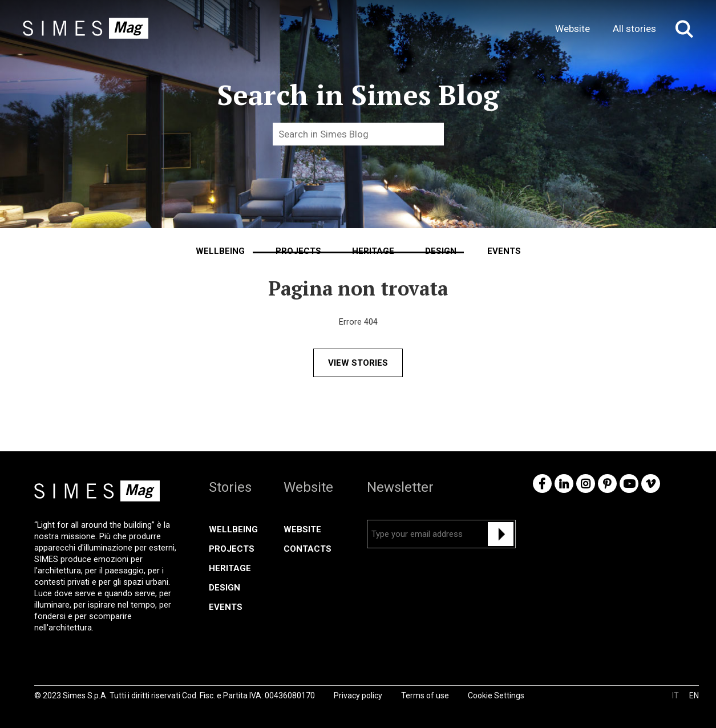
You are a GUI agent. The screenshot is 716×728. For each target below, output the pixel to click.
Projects (298, 251)
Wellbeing (220, 251)
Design (441, 251)
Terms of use (425, 695)
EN (694, 695)
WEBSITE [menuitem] (302, 529)
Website (573, 29)
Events (504, 251)
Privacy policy (358, 695)
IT (675, 695)
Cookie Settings (496, 695)
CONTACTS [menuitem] (308, 549)
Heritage (373, 251)
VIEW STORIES (358, 363)
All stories (634, 29)
